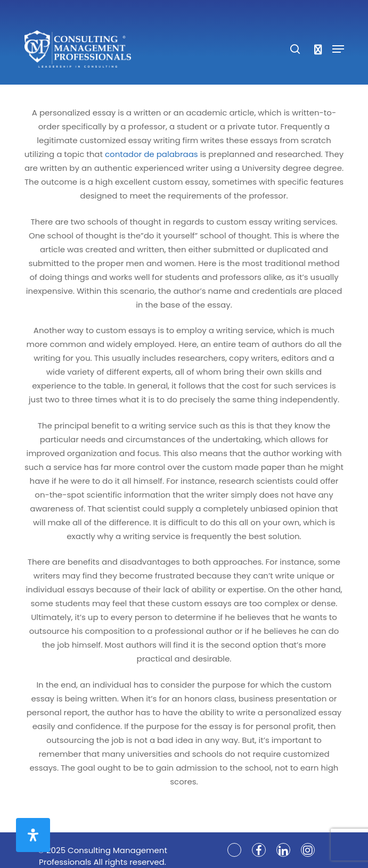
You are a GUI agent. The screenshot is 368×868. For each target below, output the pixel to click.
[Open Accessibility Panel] (33, 835)
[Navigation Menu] (338, 49)
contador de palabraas (152, 154)
